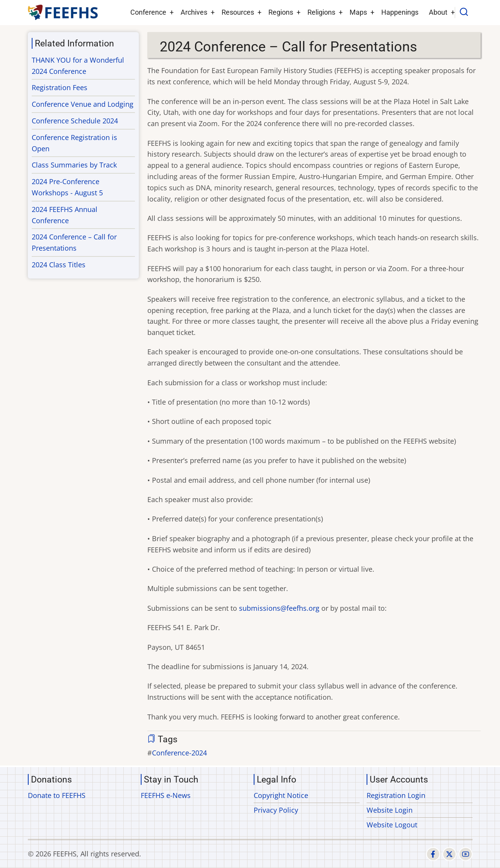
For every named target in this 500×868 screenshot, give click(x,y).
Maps (358, 12)
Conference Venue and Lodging (83, 104)
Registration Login (396, 795)
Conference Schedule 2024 (75, 121)
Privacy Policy (276, 810)
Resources (238, 12)
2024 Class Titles (59, 265)
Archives (194, 12)
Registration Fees (60, 87)
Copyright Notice (281, 795)
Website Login (390, 810)
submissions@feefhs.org (279, 608)
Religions (321, 12)
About (438, 12)
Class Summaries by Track (74, 165)
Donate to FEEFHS (57, 795)
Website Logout (392, 825)
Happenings (400, 12)
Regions (281, 12)
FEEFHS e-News (166, 795)
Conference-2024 (179, 753)
